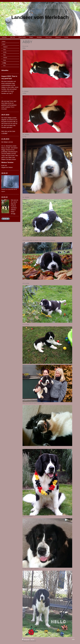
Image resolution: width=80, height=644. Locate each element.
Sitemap (32, 639)
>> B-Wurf (4, 133)
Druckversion (26, 639)
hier (14, 214)
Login (73, 639)
